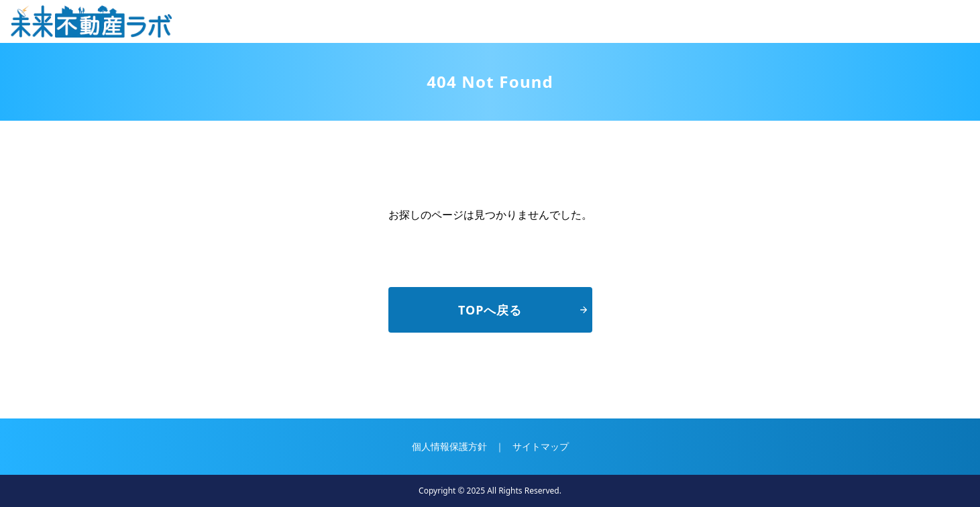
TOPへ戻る (522, 310)
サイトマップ (541, 446)
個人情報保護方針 (449, 446)
